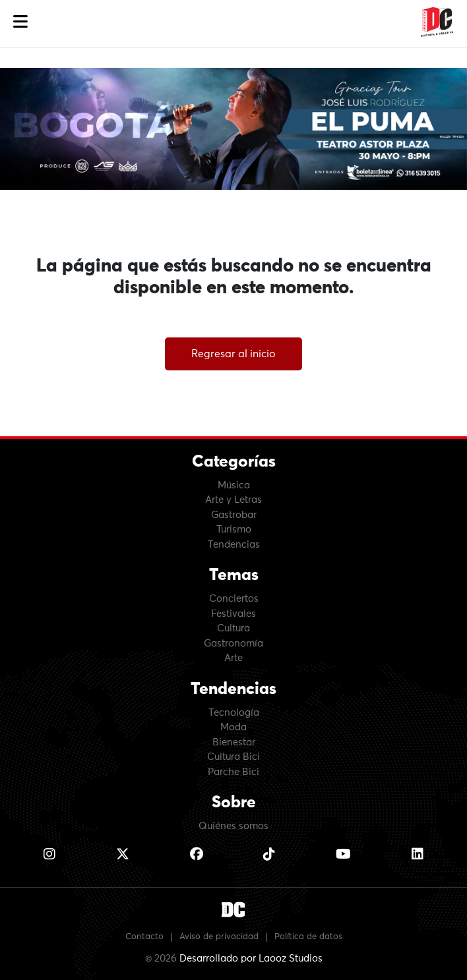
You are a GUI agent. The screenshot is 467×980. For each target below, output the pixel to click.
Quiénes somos (233, 826)
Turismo (234, 530)
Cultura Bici (233, 757)
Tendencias (234, 545)
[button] (20, 22)
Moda (233, 727)
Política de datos (308, 937)
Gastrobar (234, 515)
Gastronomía (233, 644)
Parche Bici (233, 772)
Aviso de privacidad (219, 937)
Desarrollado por (251, 959)
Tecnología (234, 713)
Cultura (233, 628)
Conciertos (234, 599)
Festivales (233, 614)
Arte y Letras (233, 500)
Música (234, 485)
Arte (233, 658)
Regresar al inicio (233, 354)
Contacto (144, 937)
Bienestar (234, 742)
